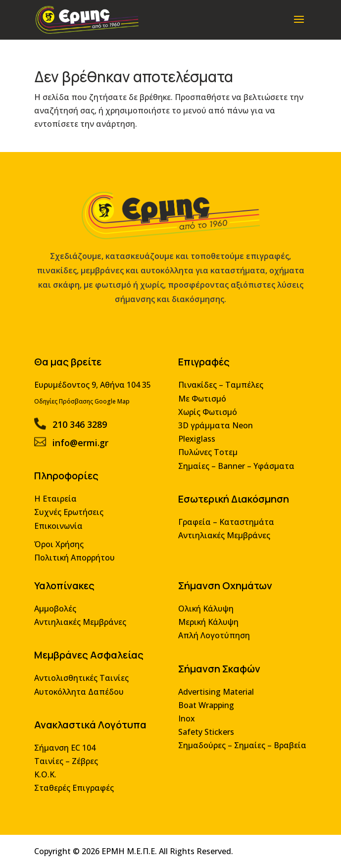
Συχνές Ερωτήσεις (71, 520)
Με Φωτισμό (201, 409)
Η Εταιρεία (58, 507)
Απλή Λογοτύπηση (213, 640)
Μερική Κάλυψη (207, 627)
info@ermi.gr (83, 452)
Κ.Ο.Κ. (49, 776)
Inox (186, 721)
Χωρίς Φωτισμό (206, 423)
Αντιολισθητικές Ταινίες (84, 682)
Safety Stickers (205, 735)
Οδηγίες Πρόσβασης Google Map (84, 412)
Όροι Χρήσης (62, 551)
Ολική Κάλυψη (205, 614)
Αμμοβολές (58, 614)
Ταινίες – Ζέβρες (69, 763)
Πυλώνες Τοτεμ (207, 462)
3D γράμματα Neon (214, 435)
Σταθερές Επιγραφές (76, 789)
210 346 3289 (82, 434)
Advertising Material (215, 695)
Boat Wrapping (205, 708)
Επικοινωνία (61, 534)
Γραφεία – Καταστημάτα (224, 530)
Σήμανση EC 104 (68, 750)
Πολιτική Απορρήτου (77, 564)
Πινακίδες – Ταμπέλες (219, 396)
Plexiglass (196, 449)
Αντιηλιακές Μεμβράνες (222, 543)
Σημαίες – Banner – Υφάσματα (234, 475)
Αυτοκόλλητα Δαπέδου (81, 695)
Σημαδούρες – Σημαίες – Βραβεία (240, 747)
